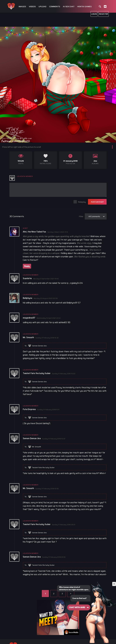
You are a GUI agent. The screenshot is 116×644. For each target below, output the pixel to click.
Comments (55, 7)
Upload (42, 7)
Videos (32, 7)
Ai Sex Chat (69, 7)
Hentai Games (84, 7)
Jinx (95, 161)
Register (103, 14)
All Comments (94, 216)
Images (22, 7)
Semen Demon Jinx (39, 346)
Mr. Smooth (37, 447)
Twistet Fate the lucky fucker (43, 467)
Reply (27, 266)
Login (94, 14)
